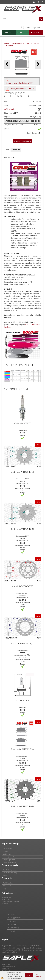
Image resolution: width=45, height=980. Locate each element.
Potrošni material (18, 43)
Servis (5, 876)
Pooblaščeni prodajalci (10, 870)
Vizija (5, 889)
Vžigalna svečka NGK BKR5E (22, 423)
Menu (20, 33)
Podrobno (7, 33)
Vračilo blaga (7, 854)
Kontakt (12, 931)
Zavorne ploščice (33, 43)
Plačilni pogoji (7, 848)
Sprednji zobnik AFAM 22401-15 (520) (23, 529)
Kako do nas (7, 886)
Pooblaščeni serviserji (10, 873)
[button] (38, 64)
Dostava (6, 851)
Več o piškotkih (39, 975)
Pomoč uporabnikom (10, 863)
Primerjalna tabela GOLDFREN (22, 89)
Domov (7, 43)
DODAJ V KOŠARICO (22, 141)
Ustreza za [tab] (16, 150)
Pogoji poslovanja (16, 918)
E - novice (13, 921)
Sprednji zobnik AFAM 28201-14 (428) (23, 806)
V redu (29, 975)
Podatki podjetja (8, 883)
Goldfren (10, 46)
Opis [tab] (7, 150)
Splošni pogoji (14, 928)
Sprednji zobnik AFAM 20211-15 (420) (23, 472)
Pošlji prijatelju (10, 109)
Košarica (35, 33)
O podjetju (13, 924)
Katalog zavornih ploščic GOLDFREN (19, 83)
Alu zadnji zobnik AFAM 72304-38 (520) (22, 643)
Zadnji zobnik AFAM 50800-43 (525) (22, 586)
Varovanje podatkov (9, 857)
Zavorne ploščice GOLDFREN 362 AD (22, 749)
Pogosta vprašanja (9, 860)
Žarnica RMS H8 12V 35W (22, 701)
